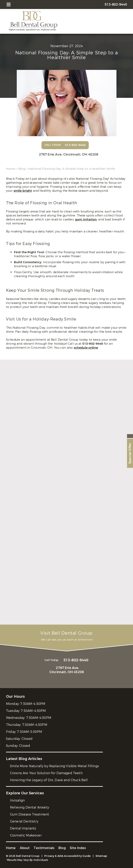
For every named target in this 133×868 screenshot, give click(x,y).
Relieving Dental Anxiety (30, 807)
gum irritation (86, 219)
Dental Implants (23, 828)
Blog (22, 169)
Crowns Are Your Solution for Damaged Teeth (46, 773)
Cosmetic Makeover (26, 835)
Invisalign (17, 800)
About (25, 848)
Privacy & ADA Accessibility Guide (67, 856)
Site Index (78, 848)
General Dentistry (24, 821)
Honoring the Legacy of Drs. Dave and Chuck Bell (49, 780)
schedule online (86, 348)
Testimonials (44, 848)
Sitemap (101, 856)
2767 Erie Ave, (68, 154)
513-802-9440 (93, 344)
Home (11, 169)
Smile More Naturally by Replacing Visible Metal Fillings (54, 766)
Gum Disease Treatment (30, 814)
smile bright (23, 191)
